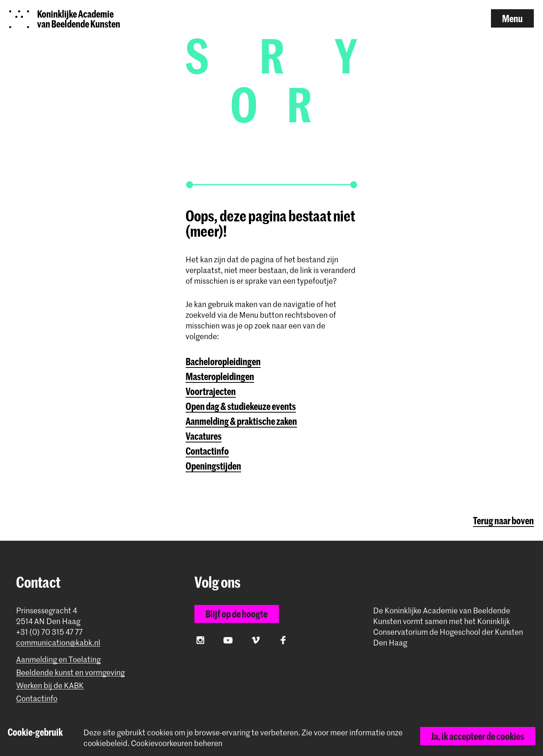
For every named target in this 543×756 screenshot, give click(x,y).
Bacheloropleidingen (223, 361)
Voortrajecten (211, 391)
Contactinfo (207, 451)
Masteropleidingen (220, 376)
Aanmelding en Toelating (58, 659)
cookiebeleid (105, 743)
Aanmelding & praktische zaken (241, 421)
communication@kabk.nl (58, 643)
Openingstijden (213, 466)
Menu (512, 18)
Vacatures (204, 436)
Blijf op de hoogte (236, 614)
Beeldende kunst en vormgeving (70, 672)
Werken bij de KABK (50, 685)
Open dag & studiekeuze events (241, 406)
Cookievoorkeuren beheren (177, 743)
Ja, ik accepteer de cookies (478, 736)
